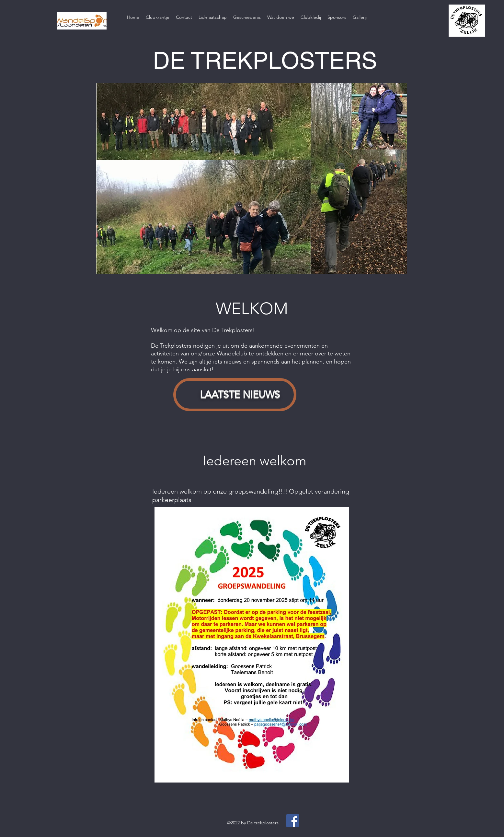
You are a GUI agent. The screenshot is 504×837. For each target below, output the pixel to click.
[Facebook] (293, 821)
